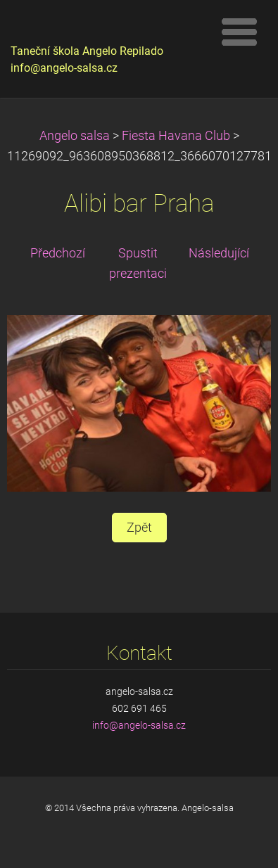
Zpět (139, 528)
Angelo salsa (75, 136)
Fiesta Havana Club (176, 136)
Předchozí (58, 253)
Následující (219, 253)
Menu (239, 32)
